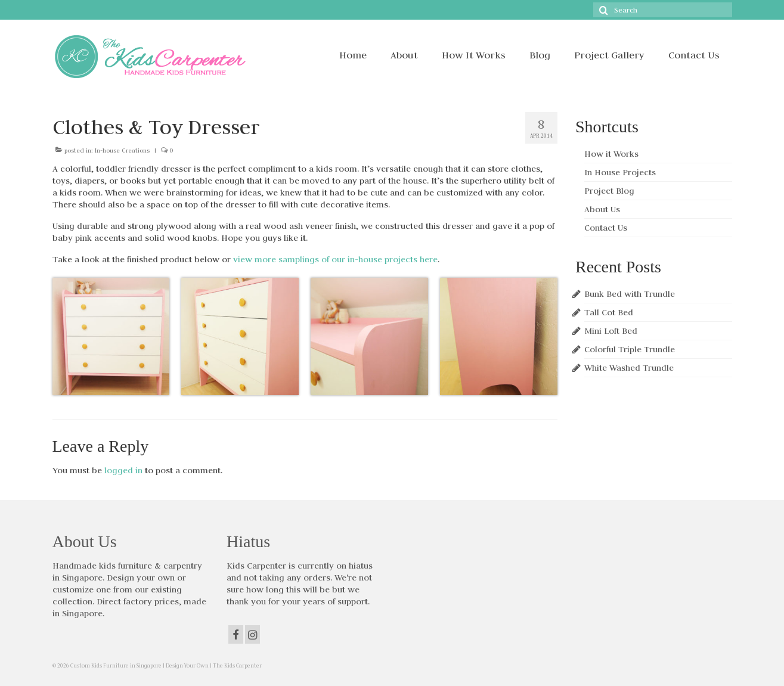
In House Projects (620, 172)
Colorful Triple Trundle (630, 349)
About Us (602, 209)
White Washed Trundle (629, 368)
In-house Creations (122, 150)
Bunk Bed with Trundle (630, 294)
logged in (123, 470)
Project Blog (609, 191)
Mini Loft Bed (611, 331)
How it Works (611, 154)
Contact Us (606, 228)
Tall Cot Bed (609, 312)
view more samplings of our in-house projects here (335, 259)
